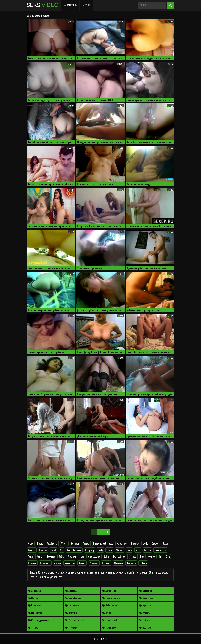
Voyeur (64, 544)
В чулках (135, 544)
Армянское (70, 563)
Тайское (145, 620)
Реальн (40, 557)
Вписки (33, 598)
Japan (166, 544)
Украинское (109, 628)
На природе (35, 613)
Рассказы (94, 563)
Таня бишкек (161, 550)
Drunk (53, 550)
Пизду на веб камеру (103, 544)
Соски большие (74, 550)
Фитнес (152, 557)
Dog (168, 557)
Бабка (61, 557)
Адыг (138, 550)
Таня (30, 557)
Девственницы (111, 598)
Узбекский (72, 628)
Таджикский (110, 620)
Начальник (122, 544)
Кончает (75, 544)
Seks (43, 5)
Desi (142, 557)
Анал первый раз (76, 557)
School (133, 557)
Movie (145, 544)
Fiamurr (32, 550)
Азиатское (35, 591)
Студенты (131, 563)
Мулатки (145, 605)
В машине (146, 591)
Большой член (120, 557)
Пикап (107, 613)
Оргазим (43, 550)
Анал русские (94, 557)
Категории (70, 5)
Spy (161, 557)
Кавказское (146, 598)
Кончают (106, 563)
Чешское (145, 628)
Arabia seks (52, 544)
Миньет (120, 550)
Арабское (71, 591)
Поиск (86, 5)
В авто (40, 544)
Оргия (109, 550)
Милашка (118, 563)
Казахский (35, 605)
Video (31, 544)
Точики (147, 550)
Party (100, 550)
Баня (129, 550)
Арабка (57, 563)
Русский (145, 613)
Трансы (33, 628)
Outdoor (155, 544)
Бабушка (51, 557)
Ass (62, 550)
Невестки (71, 613)
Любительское (111, 605)
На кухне (32, 563)
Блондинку (45, 563)
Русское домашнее (39, 620)
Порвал (86, 544)
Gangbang (90, 550)
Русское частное (75, 620)
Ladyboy (143, 563)
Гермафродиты (74, 598)
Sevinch (82, 563)
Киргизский (72, 605)
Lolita (107, 557)
